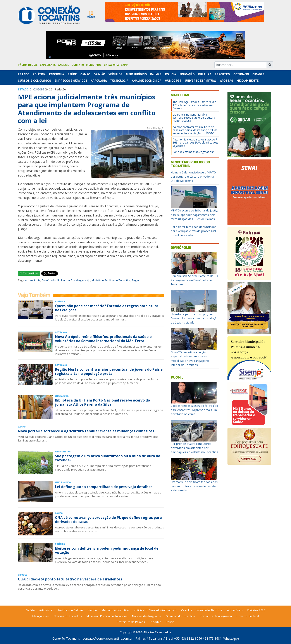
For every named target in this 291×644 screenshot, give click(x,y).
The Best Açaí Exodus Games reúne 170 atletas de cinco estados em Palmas (194, 105)
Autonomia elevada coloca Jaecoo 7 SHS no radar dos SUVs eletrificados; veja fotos (195, 143)
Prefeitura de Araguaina (216, 616)
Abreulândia (33, 280)
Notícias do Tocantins (68, 616)
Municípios (94, 65)
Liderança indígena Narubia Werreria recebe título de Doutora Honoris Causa (194, 118)
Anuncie (64, 65)
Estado (24, 74)
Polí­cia (170, 74)
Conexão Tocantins (66, 638)
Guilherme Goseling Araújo (74, 280)
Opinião (99, 74)
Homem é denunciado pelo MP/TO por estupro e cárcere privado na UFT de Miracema (193, 177)
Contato (78, 65)
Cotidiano (241, 74)
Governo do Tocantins (180, 616)
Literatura (62, 396)
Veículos (115, 74)
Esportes (222, 74)
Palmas (156, 74)
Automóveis (235, 610)
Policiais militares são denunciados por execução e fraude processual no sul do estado (194, 231)
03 (35, 89)
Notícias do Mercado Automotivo (155, 610)
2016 (41, 89)
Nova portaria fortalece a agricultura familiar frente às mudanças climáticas (86, 431)
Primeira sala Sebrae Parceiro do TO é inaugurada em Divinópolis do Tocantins (194, 280)
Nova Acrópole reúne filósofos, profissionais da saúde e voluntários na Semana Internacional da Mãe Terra (103, 339)
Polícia (170, 622)
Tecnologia (119, 81)
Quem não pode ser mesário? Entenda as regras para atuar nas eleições (107, 308)
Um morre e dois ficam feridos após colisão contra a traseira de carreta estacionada (194, 486)
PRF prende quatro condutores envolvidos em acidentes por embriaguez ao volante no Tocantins (194, 448)
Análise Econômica (147, 81)
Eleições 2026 (256, 610)
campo (92, 610)
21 (31, 89)
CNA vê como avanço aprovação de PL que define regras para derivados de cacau (108, 520)
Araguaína (99, 81)
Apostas (227, 81)
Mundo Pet (173, 81)
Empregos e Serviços (71, 81)
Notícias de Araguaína (147, 616)
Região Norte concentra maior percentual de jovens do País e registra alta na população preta (109, 371)
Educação (187, 74)
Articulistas (63, 452)
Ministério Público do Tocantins (111, 280)
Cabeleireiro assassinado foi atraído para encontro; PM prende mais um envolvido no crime (194, 410)
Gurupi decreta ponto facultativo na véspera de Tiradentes (70, 579)
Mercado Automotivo (115, 610)
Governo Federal (248, 616)
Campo (85, 74)
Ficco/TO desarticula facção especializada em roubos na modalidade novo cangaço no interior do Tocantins (190, 358)
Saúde (72, 74)
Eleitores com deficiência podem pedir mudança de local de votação (107, 550)
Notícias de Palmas (71, 610)
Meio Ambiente (248, 81)
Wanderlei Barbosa (210, 610)
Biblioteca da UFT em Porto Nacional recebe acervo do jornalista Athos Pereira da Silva (102, 402)
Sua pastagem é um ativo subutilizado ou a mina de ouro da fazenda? (108, 458)
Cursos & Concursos (34, 81)
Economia (57, 74)
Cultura (205, 74)
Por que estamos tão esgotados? (193, 152)
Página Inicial (28, 65)
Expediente (48, 65)
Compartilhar (29, 273)
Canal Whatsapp (116, 65)
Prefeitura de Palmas (131, 622)
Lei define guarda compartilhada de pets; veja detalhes (104, 487)
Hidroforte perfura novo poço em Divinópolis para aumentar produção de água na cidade (195, 318)
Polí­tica (39, 74)
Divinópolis (49, 280)
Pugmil (136, 280)
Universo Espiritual (201, 81)
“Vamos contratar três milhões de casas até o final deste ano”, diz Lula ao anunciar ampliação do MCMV (195, 130)
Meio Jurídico (136, 74)
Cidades (258, 74)
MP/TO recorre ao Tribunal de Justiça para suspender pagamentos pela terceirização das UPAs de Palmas (195, 215)
